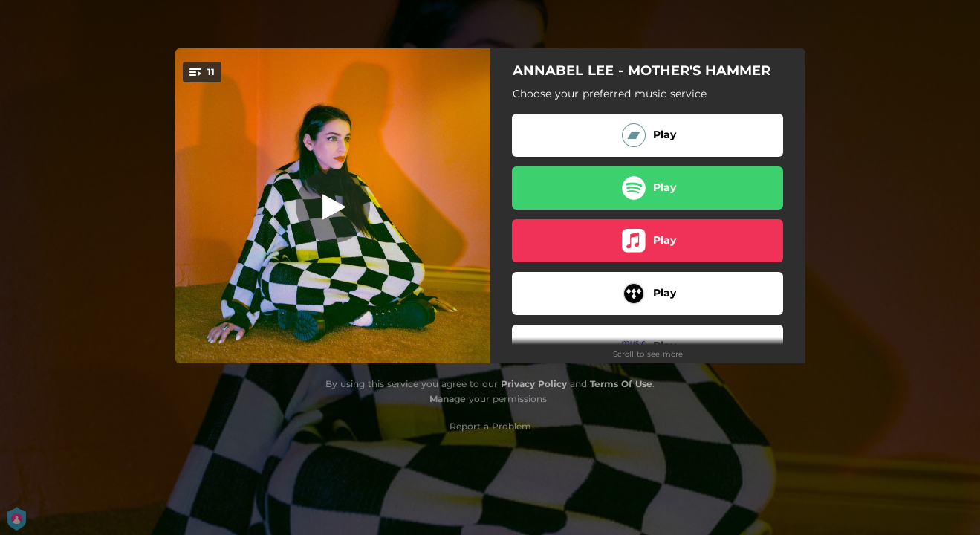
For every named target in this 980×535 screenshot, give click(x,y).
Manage (448, 399)
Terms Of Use (621, 384)
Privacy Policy (534, 384)
